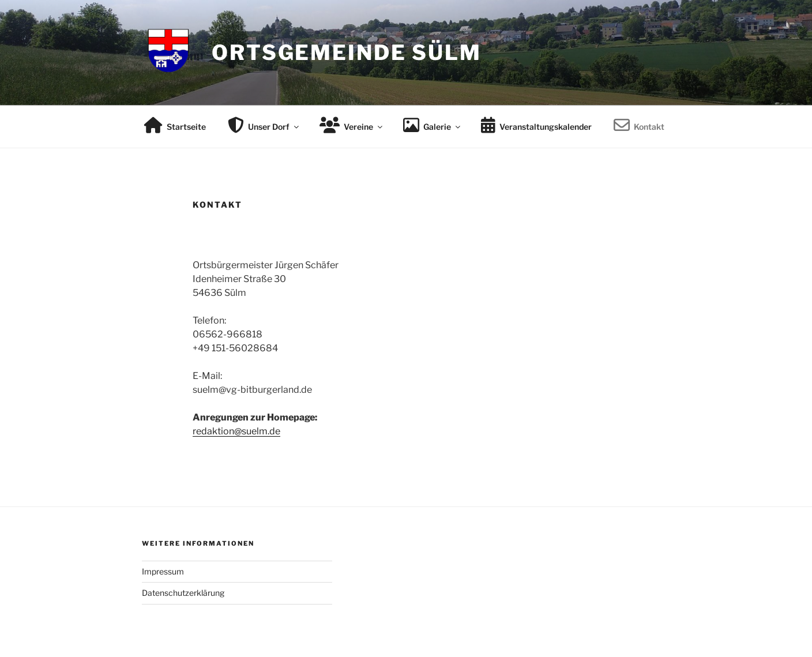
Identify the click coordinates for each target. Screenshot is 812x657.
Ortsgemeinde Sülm (347, 52)
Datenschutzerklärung (183, 593)
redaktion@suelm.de (236, 431)
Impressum (163, 571)
